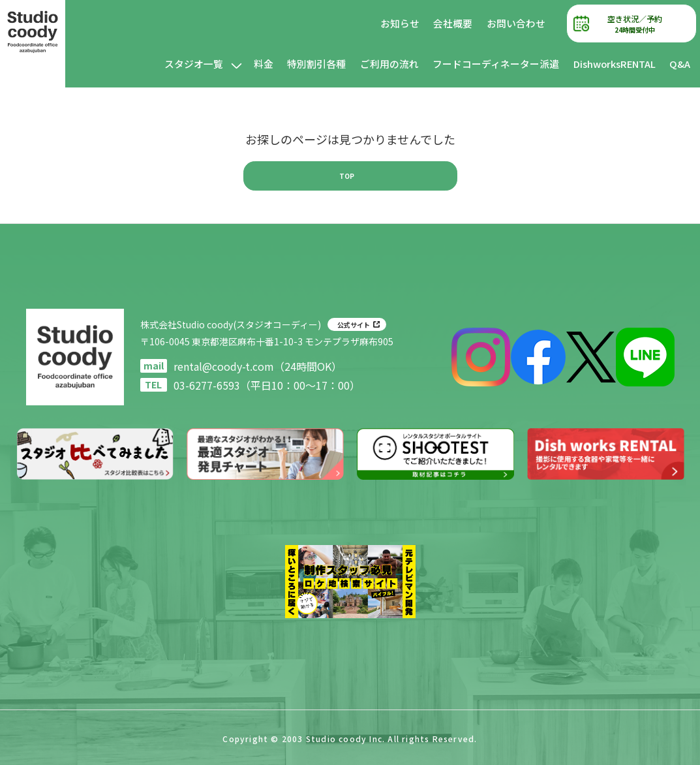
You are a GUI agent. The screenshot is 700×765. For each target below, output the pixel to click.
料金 (264, 64)
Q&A (680, 64)
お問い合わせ (516, 23)
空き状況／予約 (635, 24)
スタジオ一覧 (194, 64)
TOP (347, 176)
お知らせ (400, 23)
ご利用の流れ (389, 64)
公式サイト (354, 325)
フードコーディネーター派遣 (496, 64)
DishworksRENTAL (615, 64)
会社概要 (453, 23)
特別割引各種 (316, 64)
